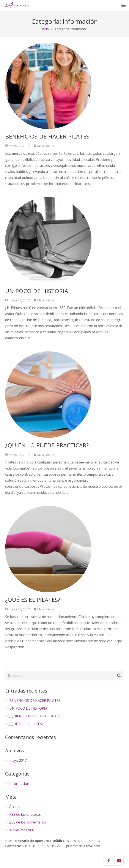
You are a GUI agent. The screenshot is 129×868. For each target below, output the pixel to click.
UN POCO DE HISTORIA (37, 291)
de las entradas (25, 814)
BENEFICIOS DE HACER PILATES (47, 136)
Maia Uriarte (46, 146)
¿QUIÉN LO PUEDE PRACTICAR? (47, 445)
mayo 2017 (18, 760)
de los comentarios (28, 822)
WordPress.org (21, 830)
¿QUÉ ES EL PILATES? (33, 600)
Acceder (16, 807)
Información (19, 784)
